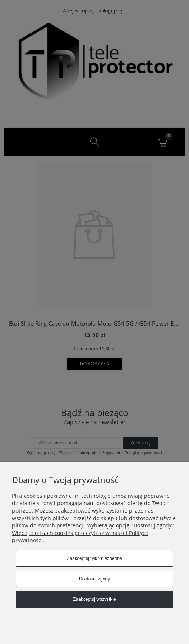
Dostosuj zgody (94, 579)
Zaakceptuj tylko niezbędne (94, 558)
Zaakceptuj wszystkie (94, 599)
